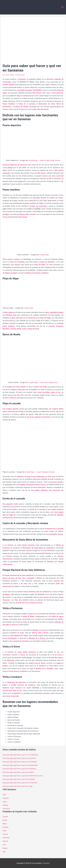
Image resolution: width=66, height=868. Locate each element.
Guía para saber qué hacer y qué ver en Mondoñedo (20, 765)
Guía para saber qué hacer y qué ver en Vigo (18, 786)
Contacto (46, 863)
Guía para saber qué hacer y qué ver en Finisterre (19, 758)
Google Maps (33, 160)
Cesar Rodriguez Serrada (46, 472)
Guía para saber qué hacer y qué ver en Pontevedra (20, 783)
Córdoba (5, 827)
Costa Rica (6, 809)
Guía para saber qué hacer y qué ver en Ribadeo (19, 779)
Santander (6, 838)
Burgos (5, 848)
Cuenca (5, 834)
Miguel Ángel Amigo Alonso (50, 160)
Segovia (5, 841)
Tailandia (6, 798)
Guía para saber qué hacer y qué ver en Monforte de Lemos (23, 776)
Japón (5, 802)
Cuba (4, 795)
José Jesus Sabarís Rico (49, 382)
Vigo (4, 852)
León (4, 845)
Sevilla (5, 820)
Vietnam (5, 805)
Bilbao (5, 824)
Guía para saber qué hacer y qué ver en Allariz (18, 772)
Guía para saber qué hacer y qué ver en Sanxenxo (19, 769)
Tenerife (5, 817)
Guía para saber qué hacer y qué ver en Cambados (20, 762)
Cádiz (4, 831)
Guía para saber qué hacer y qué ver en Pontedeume (20, 755)
